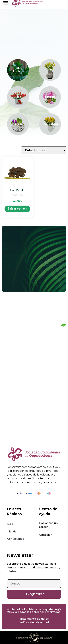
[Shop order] (44, 150)
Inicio (11, 524)
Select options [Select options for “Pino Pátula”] (17, 209)
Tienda (12, 532)
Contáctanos (16, 539)
